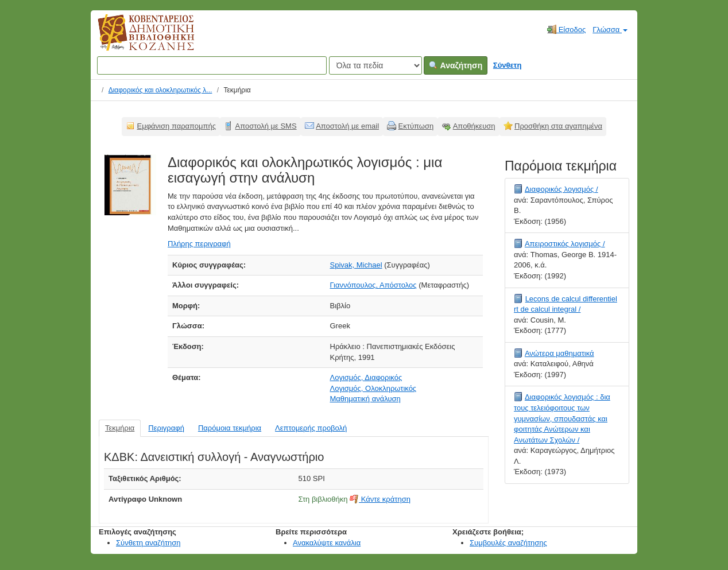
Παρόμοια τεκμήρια (230, 428)
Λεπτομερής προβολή (311, 428)
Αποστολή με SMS (266, 126)
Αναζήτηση (456, 65)
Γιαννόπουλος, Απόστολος (373, 285)
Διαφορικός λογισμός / (562, 189)
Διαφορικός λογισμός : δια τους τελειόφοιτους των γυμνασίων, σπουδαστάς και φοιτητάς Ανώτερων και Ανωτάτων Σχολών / (562, 418)
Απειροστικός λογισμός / (565, 244)
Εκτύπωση (416, 126)
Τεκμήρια (120, 428)
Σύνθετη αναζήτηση (148, 543)
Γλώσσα (610, 30)
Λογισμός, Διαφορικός (366, 377)
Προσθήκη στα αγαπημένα (558, 126)
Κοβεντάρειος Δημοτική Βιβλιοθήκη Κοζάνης (135, 39)
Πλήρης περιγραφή (199, 244)
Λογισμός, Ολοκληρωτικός (373, 388)
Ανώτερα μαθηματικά (559, 353)
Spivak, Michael (356, 265)
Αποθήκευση (474, 126)
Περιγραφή (166, 428)
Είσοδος (566, 29)
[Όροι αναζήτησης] (212, 65)
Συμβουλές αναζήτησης (508, 543)
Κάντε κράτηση (380, 499)
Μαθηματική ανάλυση (365, 399)
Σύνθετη (508, 65)
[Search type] (375, 65)
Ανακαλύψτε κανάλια (327, 543)
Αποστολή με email (347, 126)
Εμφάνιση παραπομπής (177, 126)
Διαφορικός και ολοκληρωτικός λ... (160, 90)
